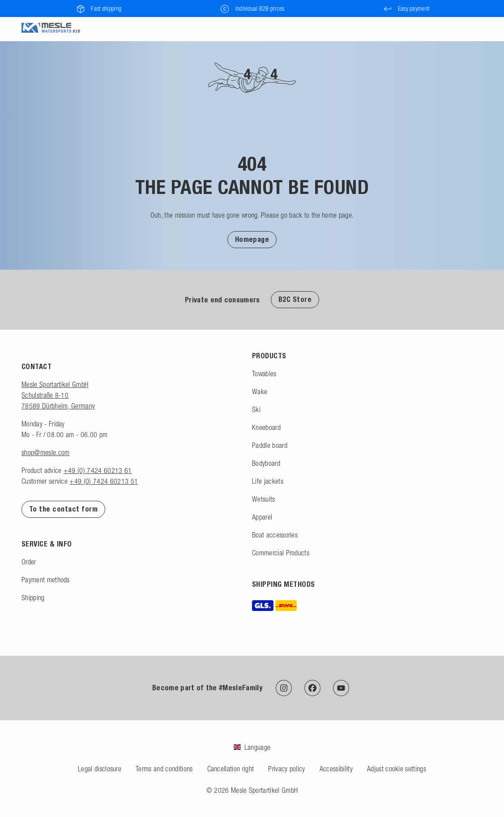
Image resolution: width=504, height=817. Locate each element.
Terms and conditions (164, 769)
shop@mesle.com (45, 452)
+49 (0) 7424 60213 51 (104, 481)
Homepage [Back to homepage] (252, 239)
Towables (264, 374)
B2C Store (295, 299)
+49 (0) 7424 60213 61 (98, 470)
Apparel (262, 517)
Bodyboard (266, 463)
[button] (252, 239)
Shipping (33, 598)
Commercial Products (281, 553)
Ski (256, 409)
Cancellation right (231, 769)
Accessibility (336, 769)
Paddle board (270, 445)
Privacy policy (286, 769)
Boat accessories (275, 535)
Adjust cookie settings (397, 769)
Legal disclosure (100, 769)
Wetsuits (264, 499)
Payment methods (46, 580)
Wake (260, 391)
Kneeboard (266, 427)
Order (29, 562)
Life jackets (268, 481)
